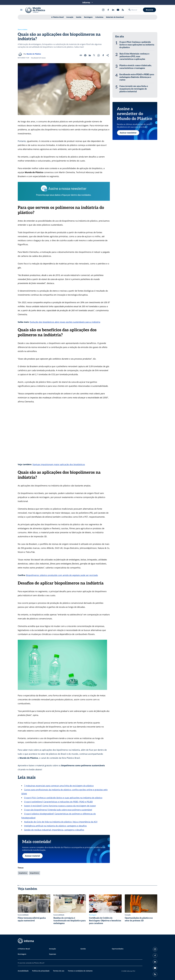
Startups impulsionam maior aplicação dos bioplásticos (59, 464)
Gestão (79, 17)
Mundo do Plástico (34, 54)
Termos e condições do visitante (80, 971)
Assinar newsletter (128, 133)
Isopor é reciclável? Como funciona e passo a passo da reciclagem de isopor (60, 806)
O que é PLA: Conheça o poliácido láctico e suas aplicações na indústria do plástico (63, 798)
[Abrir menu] (21, 10)
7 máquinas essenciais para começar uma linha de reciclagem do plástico (59, 786)
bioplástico (23, 873)
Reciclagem (88, 17)
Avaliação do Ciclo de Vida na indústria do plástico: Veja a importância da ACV (61, 822)
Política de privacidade (41, 971)
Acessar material (32, 856)
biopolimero (34, 873)
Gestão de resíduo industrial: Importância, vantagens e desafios (54, 830)
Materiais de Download (115, 17)
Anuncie (149, 10)
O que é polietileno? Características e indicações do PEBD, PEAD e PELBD (58, 802)
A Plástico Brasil (57, 17)
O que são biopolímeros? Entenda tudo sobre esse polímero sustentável (58, 810)
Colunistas (99, 17)
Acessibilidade (23, 971)
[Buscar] (130, 10)
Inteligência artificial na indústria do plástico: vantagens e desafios (55, 826)
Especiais (53, 954)
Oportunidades (23, 30)
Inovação (70, 17)
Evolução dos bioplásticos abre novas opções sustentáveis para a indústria (65, 322)
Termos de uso (59, 971)
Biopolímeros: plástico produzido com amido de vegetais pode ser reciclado (62, 575)
